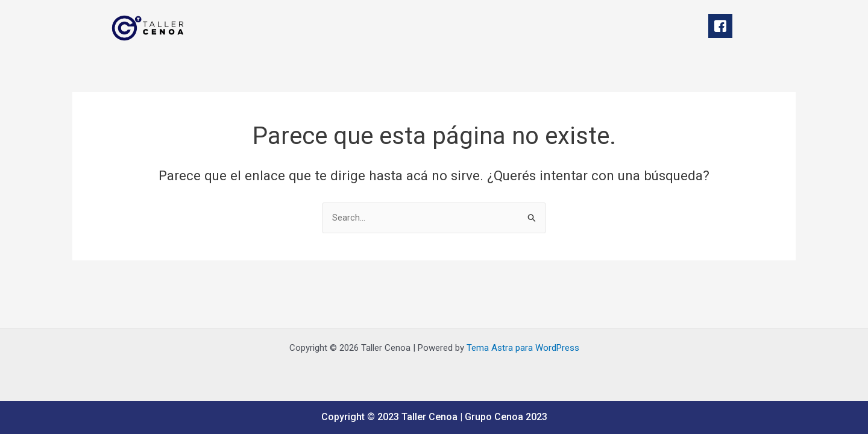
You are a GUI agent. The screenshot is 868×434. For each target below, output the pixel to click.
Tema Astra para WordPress (523, 348)
